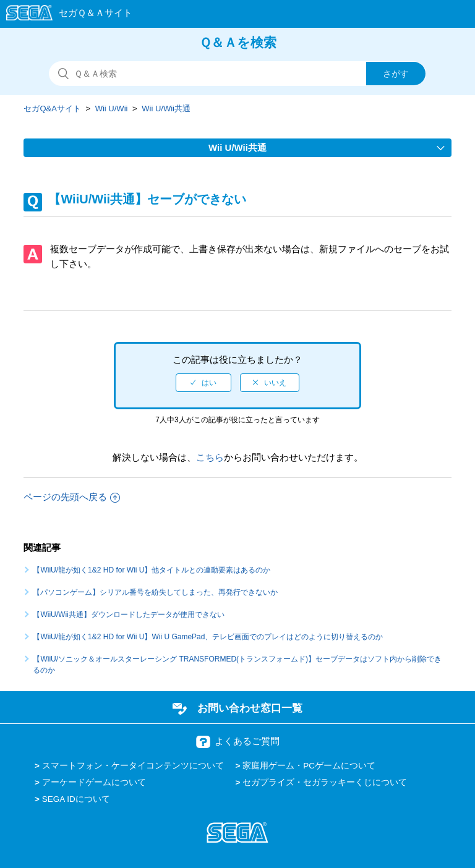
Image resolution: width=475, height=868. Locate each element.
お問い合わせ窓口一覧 (250, 708)
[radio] (203, 383)
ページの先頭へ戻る (72, 497)
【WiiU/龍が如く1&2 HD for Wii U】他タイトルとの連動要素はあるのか (152, 570)
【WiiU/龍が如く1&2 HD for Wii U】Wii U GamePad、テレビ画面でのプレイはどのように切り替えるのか (208, 637)
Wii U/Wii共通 (166, 108)
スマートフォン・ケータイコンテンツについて (133, 766)
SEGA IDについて (76, 799)
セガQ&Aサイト (52, 108)
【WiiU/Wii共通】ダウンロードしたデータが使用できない (128, 615)
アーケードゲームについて (94, 782)
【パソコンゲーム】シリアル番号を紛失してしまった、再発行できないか (155, 592)
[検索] (237, 74)
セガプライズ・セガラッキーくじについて (325, 782)
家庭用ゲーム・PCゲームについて (309, 766)
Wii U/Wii (112, 108)
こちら (210, 457)
